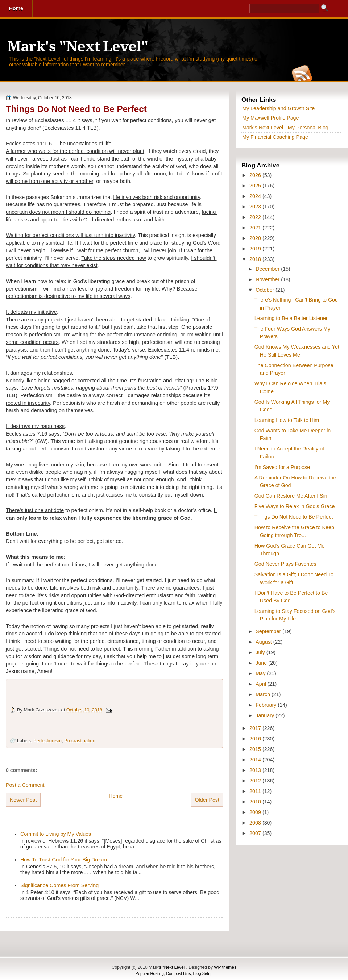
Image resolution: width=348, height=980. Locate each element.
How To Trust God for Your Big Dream (64, 860)
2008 (256, 823)
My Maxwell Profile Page (271, 118)
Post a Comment (25, 785)
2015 (256, 749)
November (268, 279)
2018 (256, 259)
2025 (256, 186)
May (261, 673)
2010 (256, 802)
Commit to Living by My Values (56, 834)
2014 (256, 760)
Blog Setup (203, 973)
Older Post (207, 800)
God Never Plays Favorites (285, 564)
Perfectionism (47, 741)
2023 (256, 207)
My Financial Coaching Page (275, 137)
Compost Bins (178, 973)
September (269, 631)
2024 (256, 196)
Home (116, 796)
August (264, 642)
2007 (256, 833)
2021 (256, 228)
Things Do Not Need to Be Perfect (76, 109)
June (262, 663)
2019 (256, 249)
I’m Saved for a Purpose (282, 467)
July (261, 652)
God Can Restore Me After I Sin (291, 496)
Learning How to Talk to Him (287, 420)
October (266, 290)
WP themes (225, 967)
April (262, 684)
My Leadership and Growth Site (278, 108)
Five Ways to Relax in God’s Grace (295, 506)
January (266, 715)
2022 (256, 217)
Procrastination (80, 741)
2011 (256, 791)
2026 (256, 175)
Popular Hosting (150, 973)
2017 (256, 728)
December (268, 269)
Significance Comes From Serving (59, 885)
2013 (256, 770)
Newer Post (23, 800)
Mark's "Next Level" (78, 47)
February (267, 705)
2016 (256, 739)
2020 (256, 238)
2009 (256, 812)
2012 (256, 781)
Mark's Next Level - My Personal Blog (285, 128)
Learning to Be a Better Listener (291, 318)
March (264, 694)
